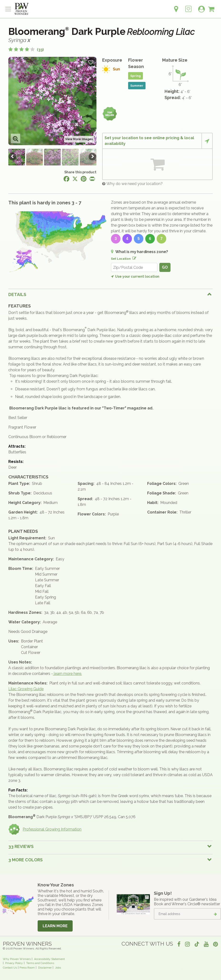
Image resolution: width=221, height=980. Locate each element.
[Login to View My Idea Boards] (188, 6)
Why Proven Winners (17, 959)
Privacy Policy (14, 963)
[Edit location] (133, 257)
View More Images (79, 139)
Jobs (58, 968)
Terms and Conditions (40, 963)
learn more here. (67, 674)
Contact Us (10, 968)
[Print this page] (92, 179)
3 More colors (25, 860)
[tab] (110, 294)
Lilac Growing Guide (26, 689)
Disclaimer (45, 968)
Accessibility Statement (49, 959)
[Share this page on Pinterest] (84, 179)
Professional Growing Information (45, 829)
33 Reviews (21, 846)
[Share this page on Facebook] (66, 179)
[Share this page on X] (75, 179)
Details (17, 294)
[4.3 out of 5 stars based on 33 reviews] (26, 50)
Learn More (55, 926)
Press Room (27, 968)
